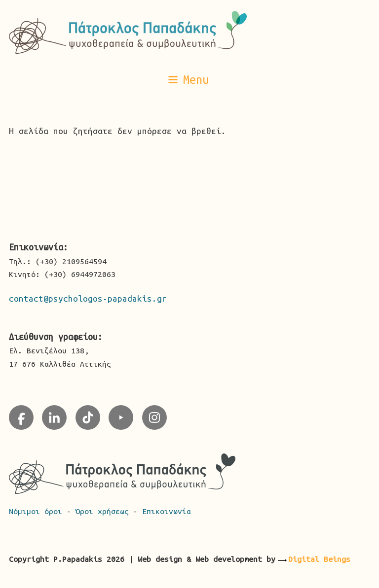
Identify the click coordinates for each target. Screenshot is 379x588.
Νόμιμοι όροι (38, 511)
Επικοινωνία (167, 511)
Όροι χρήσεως (104, 511)
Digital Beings (319, 559)
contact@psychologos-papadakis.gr (88, 298)
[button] (189, 79)
